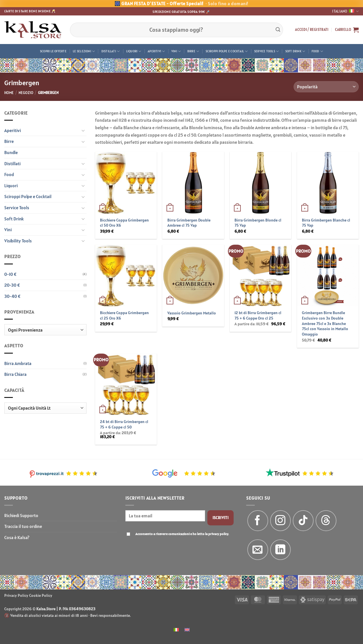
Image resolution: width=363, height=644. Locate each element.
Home (9, 93)
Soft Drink (295, 51)
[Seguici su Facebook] (258, 521)
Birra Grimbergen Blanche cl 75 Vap (326, 223)
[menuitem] (176, 629)
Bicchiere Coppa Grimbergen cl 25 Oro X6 (124, 315)
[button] (312, 30)
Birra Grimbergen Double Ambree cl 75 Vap (189, 223)
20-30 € (12, 285)
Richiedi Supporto (21, 515)
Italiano (345, 11)
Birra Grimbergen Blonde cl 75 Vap (258, 223)
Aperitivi (156, 51)
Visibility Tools (18, 241)
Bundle (11, 152)
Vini (176, 51)
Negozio (26, 93)
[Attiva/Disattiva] (83, 130)
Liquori (134, 51)
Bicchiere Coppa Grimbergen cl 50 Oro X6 (124, 223)
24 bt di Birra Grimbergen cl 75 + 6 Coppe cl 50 (124, 424)
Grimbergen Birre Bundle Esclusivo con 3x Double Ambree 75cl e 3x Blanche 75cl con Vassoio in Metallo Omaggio (325, 323)
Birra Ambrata (18, 363)
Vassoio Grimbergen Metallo (192, 313)
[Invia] (278, 30)
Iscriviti (221, 518)
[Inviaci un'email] (258, 550)
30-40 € (12, 296)
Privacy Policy (16, 595)
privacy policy (218, 534)
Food (317, 51)
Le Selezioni (84, 51)
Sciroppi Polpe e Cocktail (227, 51)
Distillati (111, 51)
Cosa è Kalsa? (17, 537)
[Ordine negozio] (326, 87)
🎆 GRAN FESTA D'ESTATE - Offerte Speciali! (181, 3)
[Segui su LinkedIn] (281, 550)
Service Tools (266, 51)
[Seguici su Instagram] (281, 521)
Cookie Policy (41, 595)
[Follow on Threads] (326, 521)
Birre (193, 51)
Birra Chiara (15, 374)
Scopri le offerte (53, 51)
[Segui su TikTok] (303, 521)
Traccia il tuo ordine (23, 526)
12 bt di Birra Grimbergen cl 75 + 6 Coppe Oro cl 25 (258, 315)
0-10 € (10, 274)
